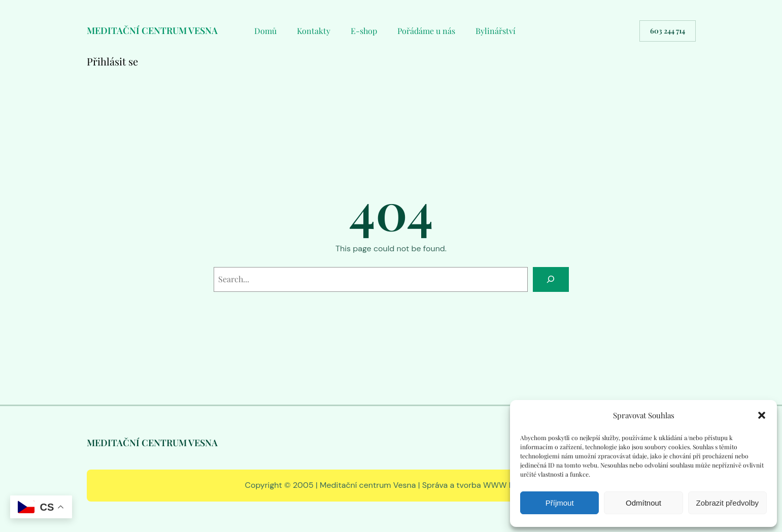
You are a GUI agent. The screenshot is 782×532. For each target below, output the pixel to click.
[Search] (551, 279)
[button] (762, 415)
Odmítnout (643, 503)
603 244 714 (668, 31)
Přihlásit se (112, 61)
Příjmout (560, 503)
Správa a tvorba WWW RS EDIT (480, 485)
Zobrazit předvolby (727, 503)
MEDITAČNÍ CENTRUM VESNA (152, 30)
